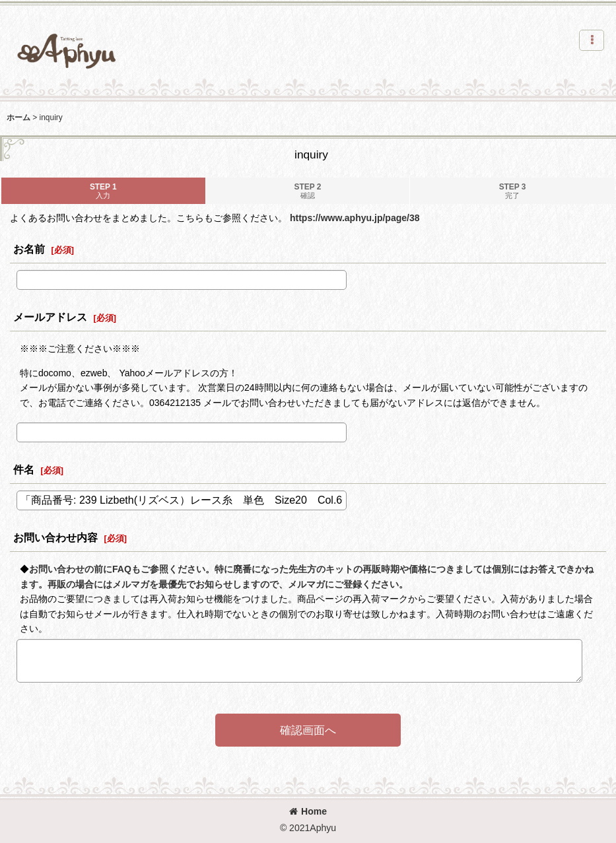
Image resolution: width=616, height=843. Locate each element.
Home (308, 811)
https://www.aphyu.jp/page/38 (355, 218)
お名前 (29, 249)
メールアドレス (50, 317)
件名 (24, 469)
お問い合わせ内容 (55, 537)
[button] (592, 40)
